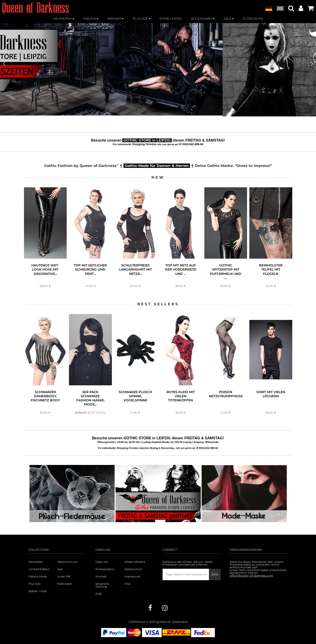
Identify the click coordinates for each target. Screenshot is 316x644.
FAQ (128, 584)
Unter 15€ (64, 577)
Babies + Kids (38, 591)
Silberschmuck (67, 562)
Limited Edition (39, 569)
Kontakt (101, 577)
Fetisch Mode (38, 577)
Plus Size (34, 584)
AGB (99, 594)
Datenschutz (133, 569)
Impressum (132, 577)
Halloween (65, 584)
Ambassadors (105, 569)
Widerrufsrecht (135, 562)
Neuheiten (36, 562)
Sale (60, 569)
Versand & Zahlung (102, 585)
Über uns (102, 562)
